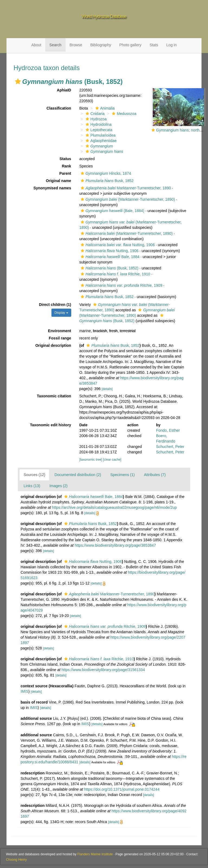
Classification (59, 108)
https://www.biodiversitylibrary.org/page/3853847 (115, 545)
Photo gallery (130, 45)
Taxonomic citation (54, 396)
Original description (53, 345)
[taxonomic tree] (91, 460)
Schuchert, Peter (170, 447)
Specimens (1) (122, 475)
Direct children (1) (55, 305)
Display (61, 313)
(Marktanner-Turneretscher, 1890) (127, 199)
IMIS (25, 691)
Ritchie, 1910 (115, 274)
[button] (18, 81)
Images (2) (58, 486)
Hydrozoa (95, 119)
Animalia (104, 108)
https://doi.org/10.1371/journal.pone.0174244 (122, 789)
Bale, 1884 (109, 257)
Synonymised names (52, 188)
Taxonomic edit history (50, 425)
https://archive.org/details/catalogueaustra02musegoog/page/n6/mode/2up (114, 507)
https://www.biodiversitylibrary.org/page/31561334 (103, 670)
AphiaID (64, 90)
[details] (107, 389)
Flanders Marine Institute (95, 854)
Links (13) (32, 486)
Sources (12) (34, 475)
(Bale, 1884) (112, 211)
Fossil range (60, 338)
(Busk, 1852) (109, 268)
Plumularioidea (100, 135)
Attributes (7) (155, 475)
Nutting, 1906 (117, 245)
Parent (65, 173)
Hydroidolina (98, 124)
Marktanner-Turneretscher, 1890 (125, 188)
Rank (66, 166)
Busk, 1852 (106, 181)
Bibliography (101, 45)
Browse (76, 45)
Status (65, 159)
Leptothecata (98, 130)
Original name (58, 181)
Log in (171, 45)
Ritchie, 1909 (121, 285)
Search (55, 45)
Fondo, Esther (168, 430)
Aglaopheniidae (100, 141)
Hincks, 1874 (105, 173)
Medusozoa (123, 114)
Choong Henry (16, 860)
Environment (60, 331)
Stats (154, 45)
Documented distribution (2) (78, 475)
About (36, 45)
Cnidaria (94, 114)
